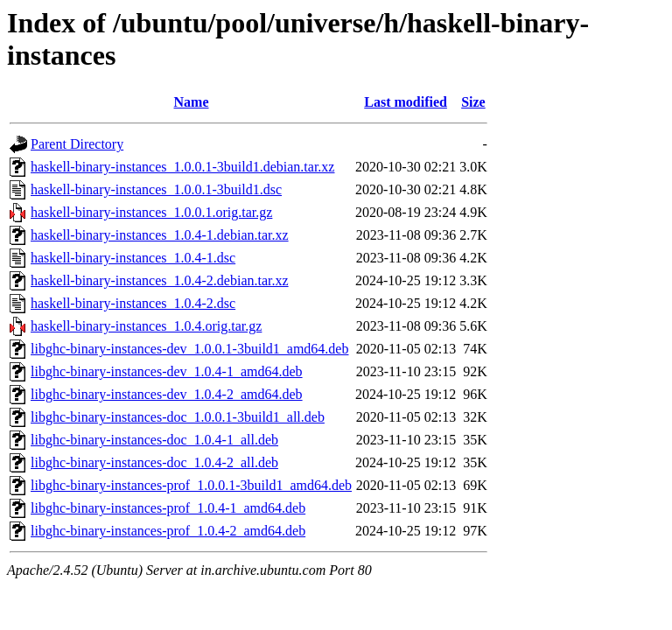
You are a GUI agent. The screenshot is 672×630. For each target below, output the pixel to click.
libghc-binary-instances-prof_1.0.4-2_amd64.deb (168, 531)
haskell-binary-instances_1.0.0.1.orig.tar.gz (151, 212)
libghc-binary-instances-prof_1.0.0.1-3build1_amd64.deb (191, 485)
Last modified (406, 102)
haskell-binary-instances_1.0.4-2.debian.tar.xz (160, 280)
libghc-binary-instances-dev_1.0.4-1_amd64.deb (167, 371)
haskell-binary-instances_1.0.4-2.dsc (133, 303)
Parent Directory (77, 144)
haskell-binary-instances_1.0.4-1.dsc (133, 258)
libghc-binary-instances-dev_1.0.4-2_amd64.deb (167, 394)
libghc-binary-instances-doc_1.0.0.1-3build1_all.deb (178, 417)
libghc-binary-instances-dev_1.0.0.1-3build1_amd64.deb (189, 349)
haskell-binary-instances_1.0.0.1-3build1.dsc (156, 189)
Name (192, 102)
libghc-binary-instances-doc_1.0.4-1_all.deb (154, 440)
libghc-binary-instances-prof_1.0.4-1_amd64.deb (168, 508)
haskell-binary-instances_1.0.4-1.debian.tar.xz (160, 235)
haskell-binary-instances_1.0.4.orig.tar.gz (146, 326)
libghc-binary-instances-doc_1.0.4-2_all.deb (154, 462)
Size (473, 102)
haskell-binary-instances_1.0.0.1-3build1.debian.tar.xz (182, 167)
